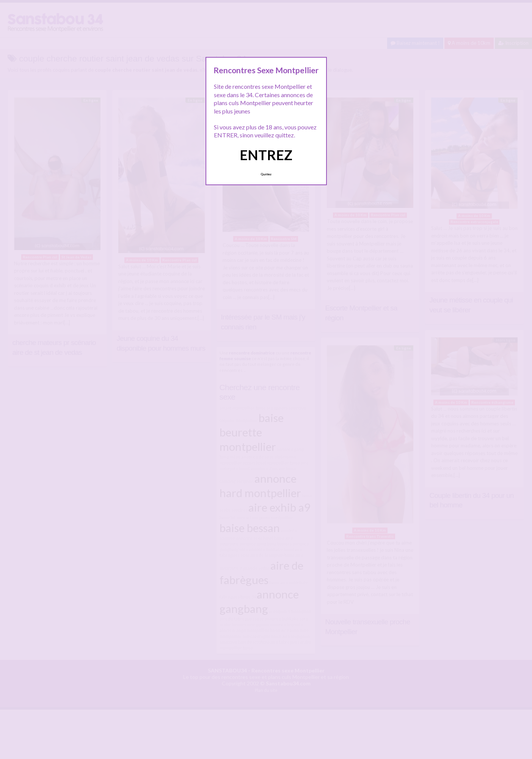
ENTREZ (266, 155)
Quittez (266, 174)
